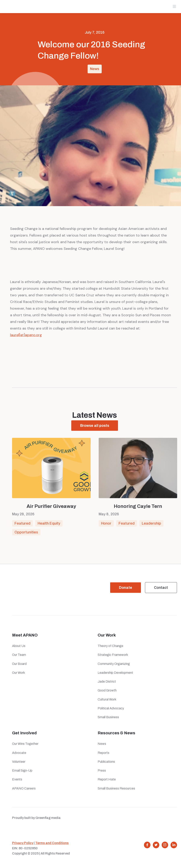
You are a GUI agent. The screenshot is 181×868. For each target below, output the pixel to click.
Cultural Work (107, 699)
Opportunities (26, 534)
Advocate (19, 753)
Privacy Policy (23, 843)
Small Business (108, 717)
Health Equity (49, 526)
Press (102, 770)
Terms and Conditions (52, 843)
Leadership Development (115, 673)
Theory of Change (110, 646)
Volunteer (19, 762)
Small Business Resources (116, 788)
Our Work (19, 673)
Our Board (19, 664)
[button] (174, 7)
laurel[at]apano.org (26, 335)
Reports (103, 753)
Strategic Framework (113, 655)
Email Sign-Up (22, 770)
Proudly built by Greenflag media (36, 818)
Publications (106, 762)
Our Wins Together (25, 744)
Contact (161, 588)
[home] (17, 7)
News (95, 69)
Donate (126, 588)
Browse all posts (95, 426)
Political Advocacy (111, 708)
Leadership (151, 526)
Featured (22, 526)
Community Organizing (114, 664)
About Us (19, 646)
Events (17, 779)
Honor (106, 526)
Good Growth (107, 690)
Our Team (19, 655)
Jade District (107, 681)
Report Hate (107, 779)
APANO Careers (24, 788)
